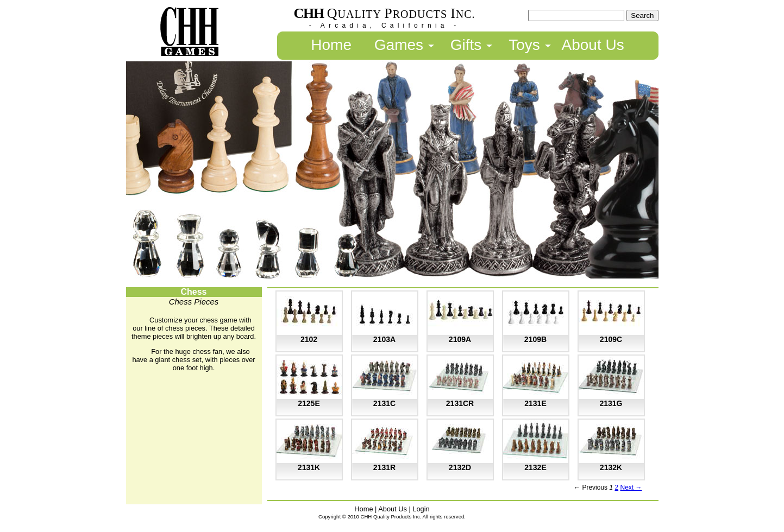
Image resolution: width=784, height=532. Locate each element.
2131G (611, 403)
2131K (309, 467)
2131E (535, 403)
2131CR (460, 403)
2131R (384, 467)
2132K (611, 467)
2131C (384, 403)
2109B (535, 339)
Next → (631, 487)
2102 (309, 339)
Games (399, 45)
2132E (535, 467)
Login (421, 509)
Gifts (466, 45)
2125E (309, 403)
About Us (593, 45)
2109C (611, 339)
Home (331, 45)
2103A (384, 339)
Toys (524, 45)
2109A (460, 339)
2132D (460, 467)
